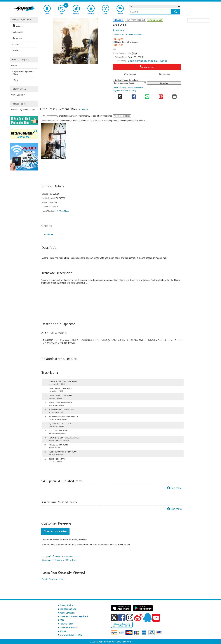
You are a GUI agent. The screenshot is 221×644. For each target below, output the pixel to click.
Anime (58, 556)
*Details (85, 109)
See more (176, 488)
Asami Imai (119, 30)
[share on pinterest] (161, 96)
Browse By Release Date (24, 110)
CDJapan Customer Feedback (74, 616)
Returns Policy (66, 624)
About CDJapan (67, 613)
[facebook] (122, 617)
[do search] (176, 12)
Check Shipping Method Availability (128, 88)
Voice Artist (69, 556)
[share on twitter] (120, 96)
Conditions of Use (68, 609)
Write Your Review (55, 531)
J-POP (66, 560)
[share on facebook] (134, 96)
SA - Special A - (19, 95)
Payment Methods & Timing (125, 91)
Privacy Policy (66, 605)
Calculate (164, 83)
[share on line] (147, 96)
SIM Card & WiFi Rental (71, 635)
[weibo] (138, 617)
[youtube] (156, 618)
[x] (114, 618)
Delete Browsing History (53, 579)
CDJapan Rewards (69, 627)
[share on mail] (174, 96)
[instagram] (130, 617)
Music (57, 560)
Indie (74, 560)
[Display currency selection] (115, 48)
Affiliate (63, 631)
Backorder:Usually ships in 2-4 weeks (147, 61)
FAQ (62, 620)
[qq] (147, 617)
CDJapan (46, 556)
